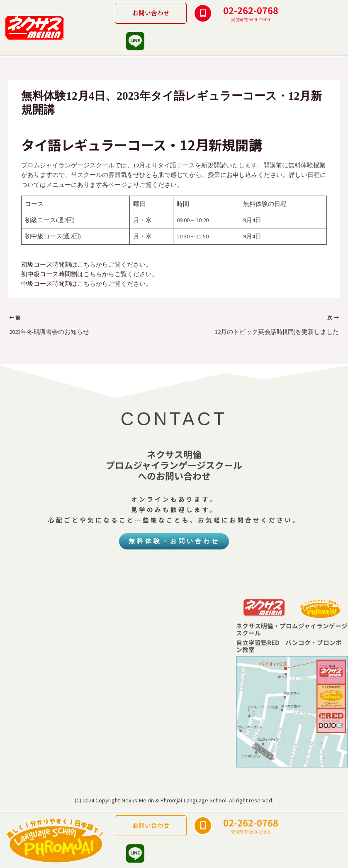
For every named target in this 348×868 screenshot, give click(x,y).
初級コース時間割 (46, 265)
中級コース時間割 (46, 284)
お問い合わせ (151, 13)
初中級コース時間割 (49, 274)
